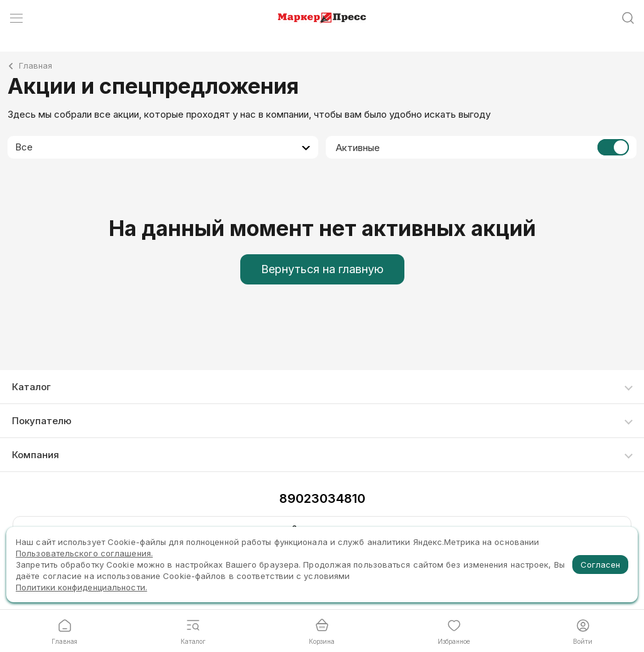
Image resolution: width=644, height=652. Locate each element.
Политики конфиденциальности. (81, 587)
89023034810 (322, 498)
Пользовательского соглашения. (84, 553)
